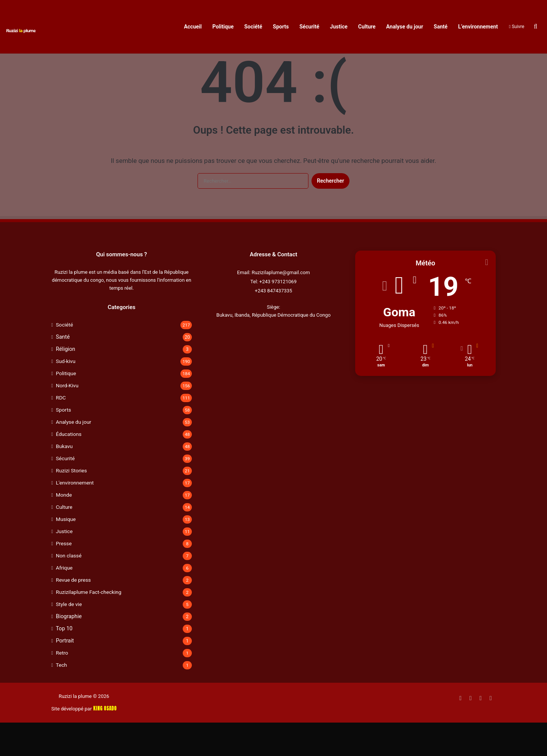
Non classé (69, 589)
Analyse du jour (405, 27)
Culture (367, 27)
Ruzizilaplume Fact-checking (89, 625)
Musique (66, 552)
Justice (339, 27)
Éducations (69, 467)
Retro (62, 686)
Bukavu (64, 480)
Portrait (65, 674)
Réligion (66, 382)
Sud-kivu (66, 395)
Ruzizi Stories (71, 504)
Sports (281, 27)
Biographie (69, 650)
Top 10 (64, 662)
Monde (64, 528)
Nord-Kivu (67, 419)
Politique (223, 27)
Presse (64, 577)
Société (253, 27)
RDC (61, 431)
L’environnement (478, 27)
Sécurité (309, 27)
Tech (61, 698)
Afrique (64, 601)
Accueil (193, 27)
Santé (441, 27)
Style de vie (69, 638)
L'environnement (75, 516)
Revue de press (73, 613)
